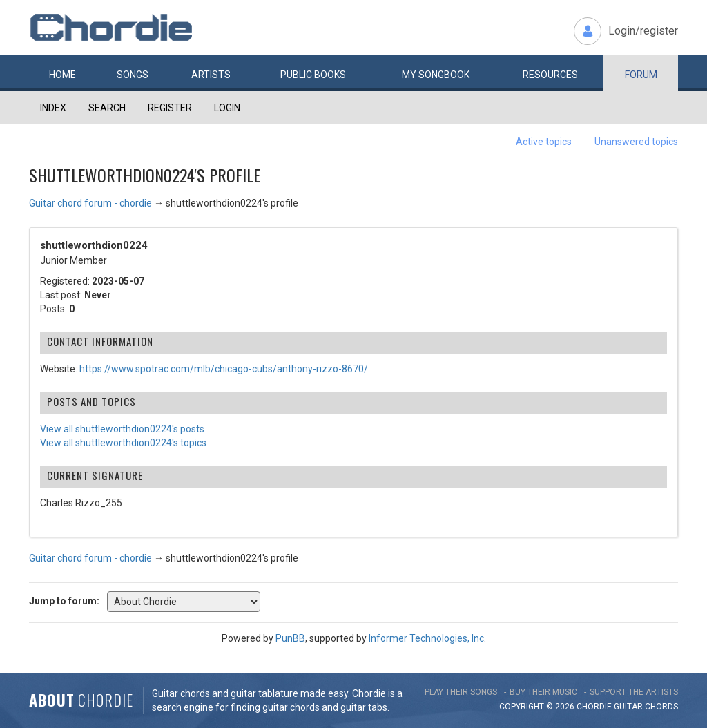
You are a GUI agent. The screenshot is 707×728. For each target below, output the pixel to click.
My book (436, 75)
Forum (641, 75)
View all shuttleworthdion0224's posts (122, 429)
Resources (550, 75)
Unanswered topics (636, 142)
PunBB (290, 638)
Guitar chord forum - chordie (90, 203)
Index (53, 108)
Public (313, 75)
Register (170, 108)
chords (661, 707)
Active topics (544, 142)
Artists (211, 75)
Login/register (643, 31)
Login (227, 108)
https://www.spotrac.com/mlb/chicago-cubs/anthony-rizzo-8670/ (224, 369)
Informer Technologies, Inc (426, 638)
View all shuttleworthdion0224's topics (123, 443)
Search (107, 108)
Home (62, 75)
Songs (133, 75)
